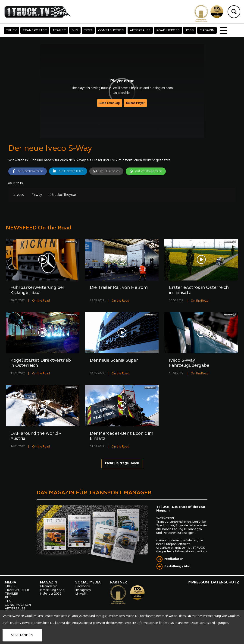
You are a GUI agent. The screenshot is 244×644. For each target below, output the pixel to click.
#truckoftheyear (63, 195)
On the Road (41, 301)
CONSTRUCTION (111, 31)
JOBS (190, 31)
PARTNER (119, 583)
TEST (88, 31)
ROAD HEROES (168, 31)
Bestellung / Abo (177, 566)
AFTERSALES (140, 31)
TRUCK (11, 31)
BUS (75, 31)
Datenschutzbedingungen (209, 623)
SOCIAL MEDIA (88, 583)
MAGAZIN (207, 31)
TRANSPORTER (35, 31)
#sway (37, 195)
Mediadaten (174, 559)
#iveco (19, 195)
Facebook (83, 586)
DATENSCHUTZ (225, 583)
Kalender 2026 (51, 594)
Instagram (83, 590)
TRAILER (59, 31)
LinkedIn (81, 594)
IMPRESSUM (198, 583)
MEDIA (11, 583)
